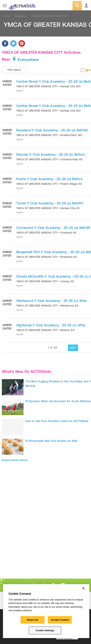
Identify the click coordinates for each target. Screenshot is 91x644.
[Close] (83, 588)
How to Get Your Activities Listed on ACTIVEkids (57, 421)
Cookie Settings (64, 639)
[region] (46, 611)
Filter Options (14, 70)
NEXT (73, 348)
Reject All (33, 620)
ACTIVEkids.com (22, 6)
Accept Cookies (60, 620)
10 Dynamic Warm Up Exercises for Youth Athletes (58, 401)
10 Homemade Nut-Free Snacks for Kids (52, 441)
